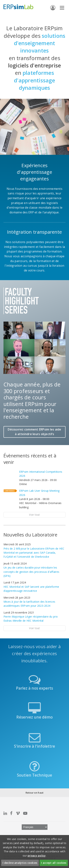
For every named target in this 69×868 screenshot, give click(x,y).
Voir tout (34, 515)
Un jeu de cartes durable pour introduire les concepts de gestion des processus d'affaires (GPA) (31, 572)
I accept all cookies (54, 863)
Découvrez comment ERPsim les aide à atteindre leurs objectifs (34, 432)
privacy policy (37, 856)
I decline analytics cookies (20, 863)
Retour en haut (35, 793)
